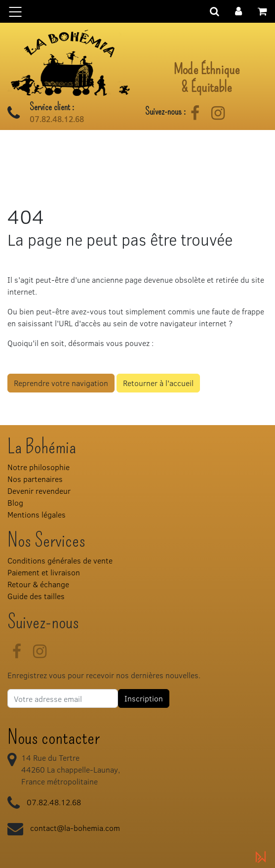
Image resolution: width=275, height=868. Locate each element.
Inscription (144, 698)
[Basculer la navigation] (137, 11)
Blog (15, 502)
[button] (238, 10)
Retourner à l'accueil (158, 383)
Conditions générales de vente (60, 560)
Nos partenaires (35, 479)
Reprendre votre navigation (61, 383)
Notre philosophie (39, 467)
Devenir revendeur (39, 491)
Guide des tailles (36, 596)
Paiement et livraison (44, 572)
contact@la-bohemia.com (75, 828)
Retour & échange (38, 584)
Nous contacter (54, 738)
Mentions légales (37, 514)
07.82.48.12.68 (57, 119)
